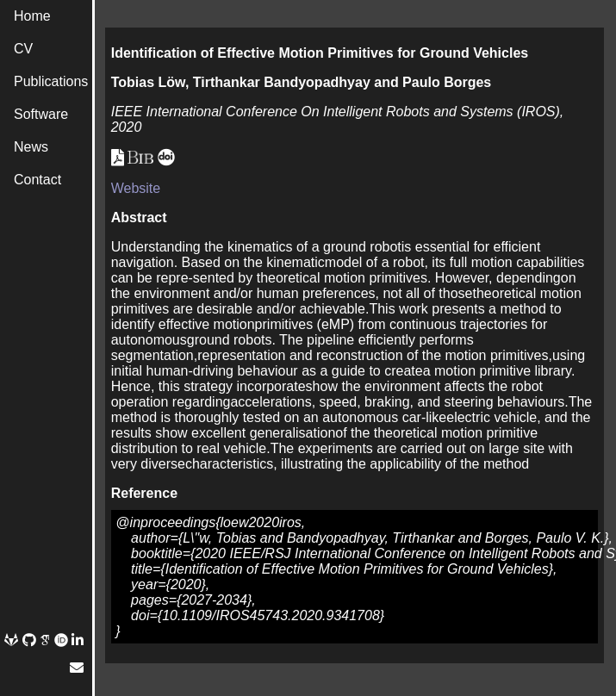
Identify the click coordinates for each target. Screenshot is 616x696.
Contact (37, 180)
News (31, 147)
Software (41, 114)
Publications (51, 81)
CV (23, 49)
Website (136, 188)
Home (32, 16)
